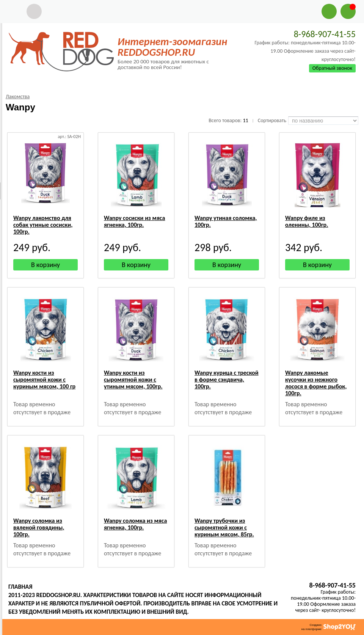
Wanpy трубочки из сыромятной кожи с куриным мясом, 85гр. (224, 527)
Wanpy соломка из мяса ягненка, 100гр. (135, 524)
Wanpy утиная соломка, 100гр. (226, 221)
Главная (20, 587)
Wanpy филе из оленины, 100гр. (307, 221)
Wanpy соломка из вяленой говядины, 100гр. (39, 527)
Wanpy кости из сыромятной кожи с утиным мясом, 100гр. (133, 380)
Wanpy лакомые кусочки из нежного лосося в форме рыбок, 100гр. (316, 383)
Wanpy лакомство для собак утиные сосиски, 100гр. (43, 225)
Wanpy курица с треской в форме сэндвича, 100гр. (227, 380)
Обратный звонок (332, 68)
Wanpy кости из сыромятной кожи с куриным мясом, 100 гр (44, 380)
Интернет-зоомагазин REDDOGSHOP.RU (172, 47)
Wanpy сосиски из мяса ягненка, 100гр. (134, 221)
